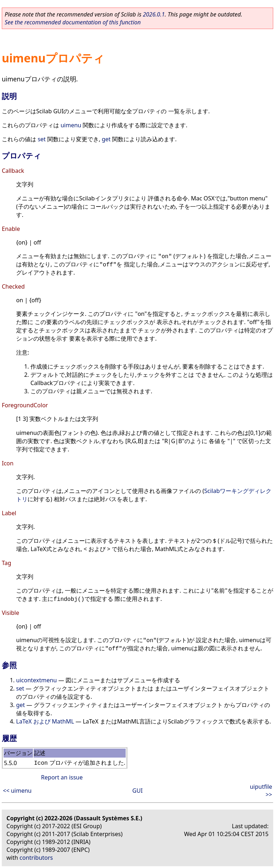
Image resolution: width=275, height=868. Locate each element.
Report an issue (62, 777)
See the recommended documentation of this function (73, 22)
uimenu (71, 125)
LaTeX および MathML (45, 721)
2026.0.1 (154, 14)
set (42, 139)
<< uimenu (17, 791)
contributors (36, 858)
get (106, 139)
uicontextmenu (37, 680)
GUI (138, 791)
